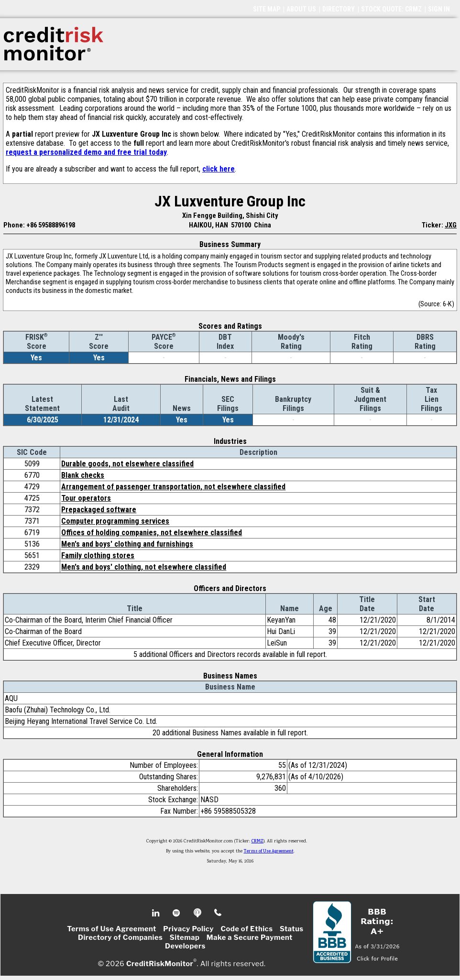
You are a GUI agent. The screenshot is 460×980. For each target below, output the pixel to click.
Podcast (198, 913)
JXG (451, 225)
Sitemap (185, 937)
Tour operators (86, 498)
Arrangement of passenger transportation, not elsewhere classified (173, 487)
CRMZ (257, 841)
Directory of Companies (120, 937)
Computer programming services (115, 521)
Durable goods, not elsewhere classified (127, 464)
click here (219, 169)
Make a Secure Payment (250, 937)
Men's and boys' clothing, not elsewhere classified (144, 567)
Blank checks (83, 475)
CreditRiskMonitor (160, 964)
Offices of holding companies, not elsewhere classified (152, 533)
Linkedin (157, 913)
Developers (185, 946)
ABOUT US (301, 9)
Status (292, 929)
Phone (218, 913)
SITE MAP (267, 9)
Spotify (177, 913)
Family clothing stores (98, 555)
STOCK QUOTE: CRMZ (391, 9)
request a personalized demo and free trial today (86, 152)
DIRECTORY (339, 9)
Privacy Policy (188, 929)
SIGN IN (439, 9)
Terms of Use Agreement (269, 851)
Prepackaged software (99, 510)
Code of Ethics (246, 929)
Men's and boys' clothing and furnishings (127, 544)
